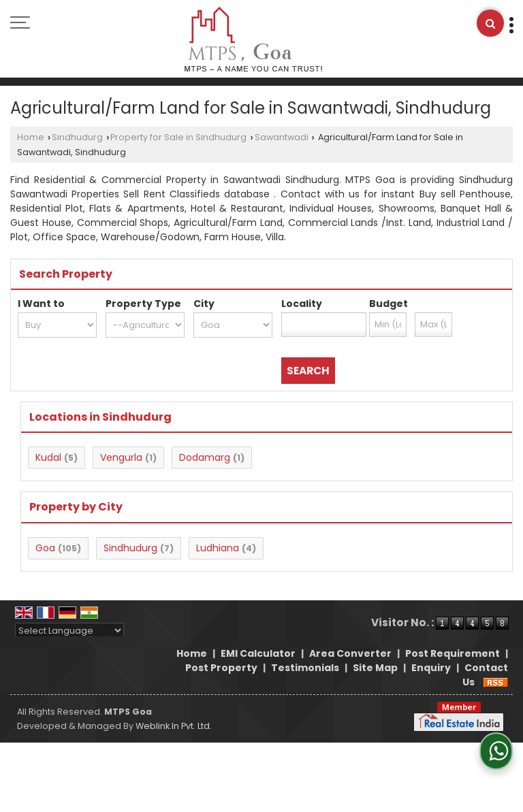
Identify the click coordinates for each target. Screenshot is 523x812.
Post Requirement (453, 653)
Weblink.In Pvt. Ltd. (174, 726)
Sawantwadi (282, 137)
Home (31, 137)
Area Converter (350, 653)
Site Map (375, 668)
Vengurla (121, 457)
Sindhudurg (77, 137)
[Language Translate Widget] (69, 631)
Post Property (221, 668)
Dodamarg (205, 457)
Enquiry (431, 668)
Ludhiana (218, 548)
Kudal (48, 457)
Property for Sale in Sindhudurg (178, 137)
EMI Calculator (258, 653)
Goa (45, 548)
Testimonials (305, 668)
